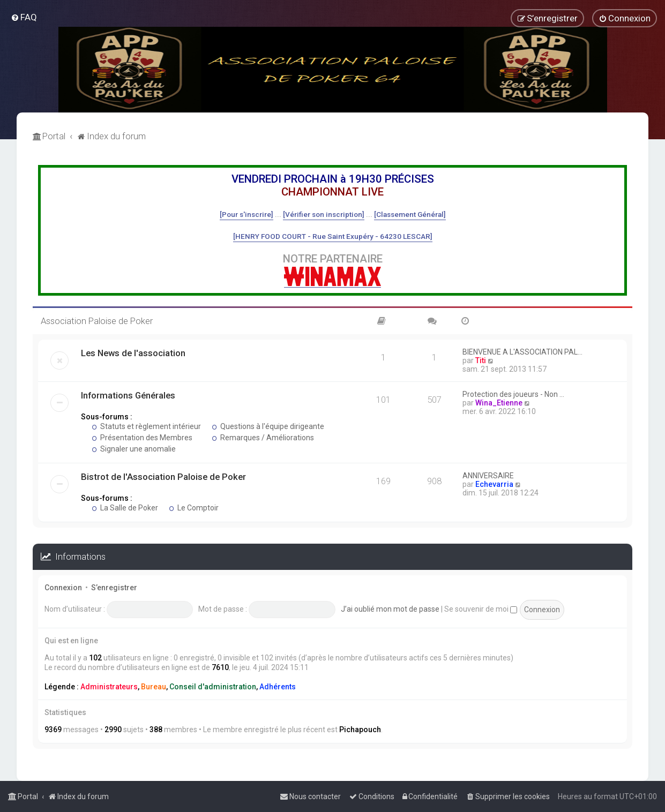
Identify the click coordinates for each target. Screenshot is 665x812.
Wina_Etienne (499, 403)
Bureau (154, 687)
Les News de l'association (133, 353)
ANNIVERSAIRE (488, 476)
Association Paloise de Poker (97, 321)
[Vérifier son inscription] (324, 214)
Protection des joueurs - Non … (513, 394)
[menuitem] (24, 17)
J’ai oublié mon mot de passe (390, 609)
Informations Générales (128, 395)
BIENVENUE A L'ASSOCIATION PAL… (522, 352)
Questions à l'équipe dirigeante (268, 426)
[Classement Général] (410, 214)
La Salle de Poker (125, 508)
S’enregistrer (114, 588)
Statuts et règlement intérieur (146, 426)
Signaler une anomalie (134, 449)
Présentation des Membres (142, 438)
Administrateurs (109, 687)
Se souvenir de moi (481, 609)
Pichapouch (360, 730)
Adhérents (278, 687)
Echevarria (494, 484)
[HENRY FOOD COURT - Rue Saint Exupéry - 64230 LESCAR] (333, 236)
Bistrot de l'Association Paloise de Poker (163, 477)
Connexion (63, 588)
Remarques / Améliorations (263, 438)
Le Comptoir (194, 508)
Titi (481, 360)
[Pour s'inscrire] (246, 214)
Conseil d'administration (213, 687)
